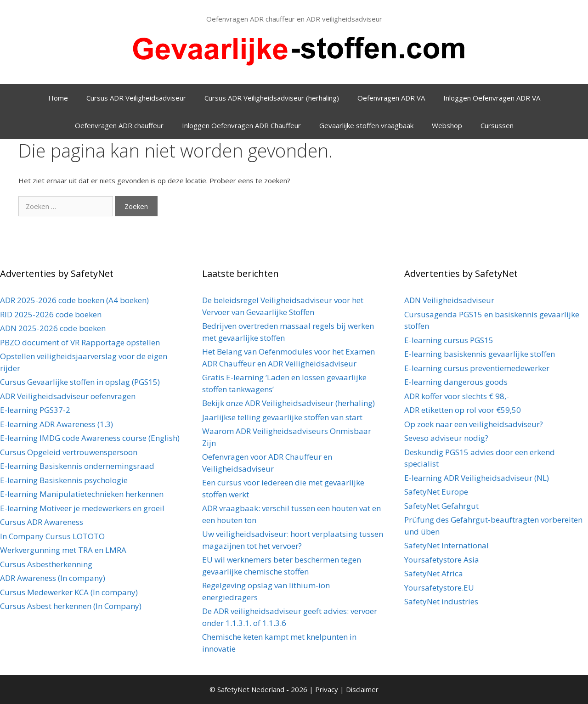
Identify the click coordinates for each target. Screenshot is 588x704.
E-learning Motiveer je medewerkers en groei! (82, 508)
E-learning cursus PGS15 (449, 340)
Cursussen (497, 125)
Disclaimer (362, 689)
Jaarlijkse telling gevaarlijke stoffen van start (282, 417)
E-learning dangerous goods (456, 382)
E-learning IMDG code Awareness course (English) (90, 438)
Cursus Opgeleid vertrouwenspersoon (69, 452)
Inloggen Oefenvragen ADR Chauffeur (241, 125)
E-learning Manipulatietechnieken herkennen (82, 494)
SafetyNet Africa (434, 573)
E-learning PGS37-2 (35, 410)
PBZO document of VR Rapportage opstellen (80, 342)
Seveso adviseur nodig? (446, 438)
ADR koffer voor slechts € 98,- (457, 396)
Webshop (447, 125)
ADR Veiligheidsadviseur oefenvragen (68, 396)
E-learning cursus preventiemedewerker (477, 368)
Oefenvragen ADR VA (391, 98)
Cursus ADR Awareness (42, 522)
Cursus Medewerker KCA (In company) (69, 592)
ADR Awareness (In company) (53, 578)
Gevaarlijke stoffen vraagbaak (366, 125)
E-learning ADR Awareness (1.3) (57, 424)
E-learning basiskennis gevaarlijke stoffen (480, 354)
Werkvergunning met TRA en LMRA (63, 550)
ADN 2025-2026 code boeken (53, 328)
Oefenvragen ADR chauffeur (119, 125)
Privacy (328, 689)
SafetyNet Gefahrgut (441, 506)
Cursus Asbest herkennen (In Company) (71, 606)
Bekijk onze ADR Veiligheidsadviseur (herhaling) (288, 403)
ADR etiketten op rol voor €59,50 (463, 410)
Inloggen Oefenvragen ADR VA (492, 98)
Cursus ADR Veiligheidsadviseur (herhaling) (272, 98)
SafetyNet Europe (436, 492)
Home (58, 98)
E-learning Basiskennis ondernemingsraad (77, 466)
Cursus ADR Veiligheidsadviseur (136, 98)
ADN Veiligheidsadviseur (449, 300)
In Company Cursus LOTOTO (52, 536)
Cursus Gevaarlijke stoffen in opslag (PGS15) (80, 382)
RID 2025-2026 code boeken (51, 314)
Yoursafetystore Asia (442, 560)
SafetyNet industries (441, 601)
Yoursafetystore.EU (439, 588)
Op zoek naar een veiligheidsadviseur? (474, 424)
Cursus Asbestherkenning (46, 564)
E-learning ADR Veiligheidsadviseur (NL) (477, 478)
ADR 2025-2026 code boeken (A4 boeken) (74, 300)
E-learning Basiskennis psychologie (64, 480)
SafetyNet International (447, 545)
